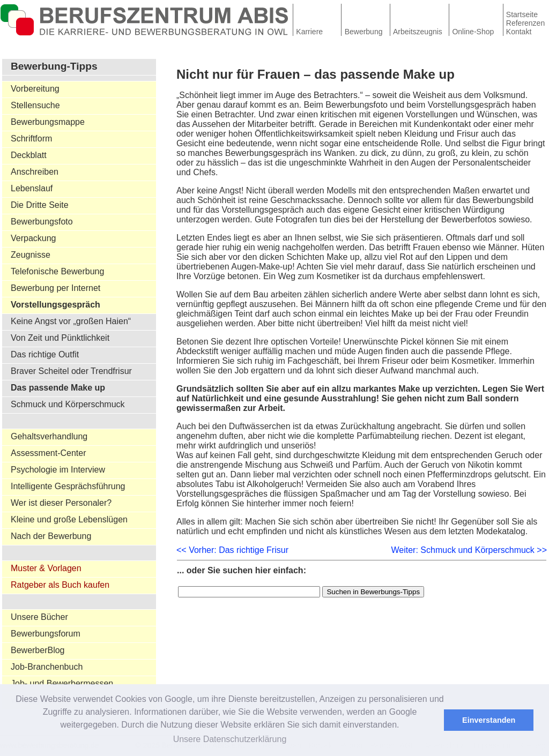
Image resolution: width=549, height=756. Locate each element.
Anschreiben (35, 172)
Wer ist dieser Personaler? (61, 503)
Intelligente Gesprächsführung (68, 486)
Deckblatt (29, 155)
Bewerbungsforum (46, 634)
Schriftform (31, 139)
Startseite (522, 14)
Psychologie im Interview (58, 470)
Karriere (309, 32)
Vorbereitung (35, 89)
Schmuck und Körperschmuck (68, 404)
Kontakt (519, 32)
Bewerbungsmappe (48, 122)
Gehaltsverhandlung (49, 436)
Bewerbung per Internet (55, 288)
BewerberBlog (38, 650)
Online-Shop (473, 32)
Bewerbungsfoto (42, 222)
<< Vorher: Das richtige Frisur (232, 550)
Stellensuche (35, 105)
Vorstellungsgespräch (55, 305)
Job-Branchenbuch (47, 667)
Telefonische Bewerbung (57, 271)
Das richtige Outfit (45, 354)
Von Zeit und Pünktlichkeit (60, 338)
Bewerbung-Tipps (54, 66)
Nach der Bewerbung (51, 536)
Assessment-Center (49, 453)
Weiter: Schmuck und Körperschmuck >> (469, 550)
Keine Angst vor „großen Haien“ (71, 321)
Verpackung (34, 238)
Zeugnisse (31, 255)
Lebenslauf (32, 188)
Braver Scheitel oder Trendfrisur (71, 371)
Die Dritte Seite (40, 205)
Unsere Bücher (39, 617)
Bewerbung (364, 32)
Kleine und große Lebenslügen (69, 519)
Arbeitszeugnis (418, 32)
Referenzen (525, 23)
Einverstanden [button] (489, 720)
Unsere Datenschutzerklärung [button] (230, 739)
